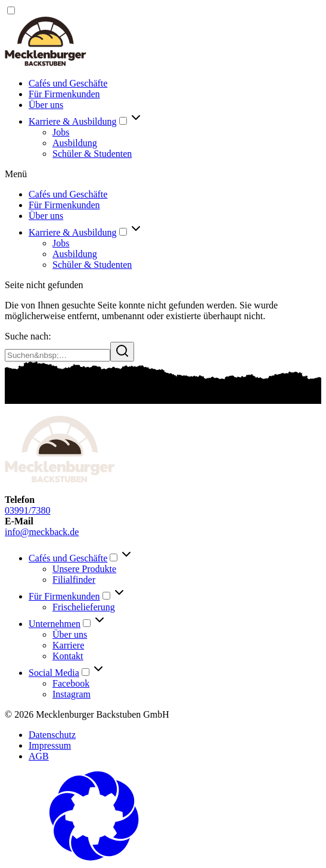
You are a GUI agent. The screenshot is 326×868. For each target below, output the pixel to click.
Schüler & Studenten (92, 154)
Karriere (68, 645)
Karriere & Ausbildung (73, 121)
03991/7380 (27, 510)
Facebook (71, 683)
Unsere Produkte (84, 569)
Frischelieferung (84, 607)
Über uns (46, 105)
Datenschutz (52, 735)
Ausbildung (75, 143)
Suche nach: (28, 336)
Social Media (54, 673)
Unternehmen (55, 624)
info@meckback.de (42, 532)
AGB (39, 756)
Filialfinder (74, 580)
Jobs (61, 132)
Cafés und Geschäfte (68, 83)
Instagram (72, 694)
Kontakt (68, 656)
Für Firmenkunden (64, 94)
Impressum (50, 745)
